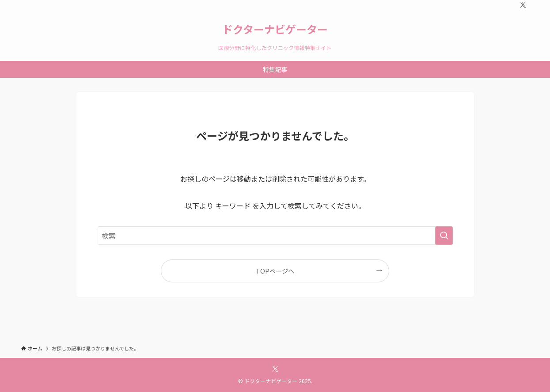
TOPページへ (275, 271)
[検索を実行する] (444, 236)
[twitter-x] (523, 5)
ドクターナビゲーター (275, 29)
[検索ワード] (275, 236)
